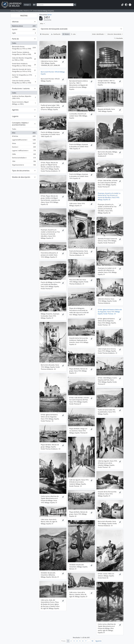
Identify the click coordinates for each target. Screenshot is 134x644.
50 (92, 641)
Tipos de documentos (21, 171)
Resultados (119, 38)
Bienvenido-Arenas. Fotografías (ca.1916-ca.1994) (24, 48)
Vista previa (44, 34)
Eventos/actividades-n (24, 158)
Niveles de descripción (21, 177)
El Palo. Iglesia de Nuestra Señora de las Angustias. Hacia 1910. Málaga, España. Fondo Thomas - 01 (110, 312)
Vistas (24, 144)
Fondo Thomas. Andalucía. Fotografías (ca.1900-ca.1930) (24, 53)
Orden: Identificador (98, 34)
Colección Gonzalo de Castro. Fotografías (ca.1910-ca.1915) (24, 70)
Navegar (27, 5)
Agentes (15, 110)
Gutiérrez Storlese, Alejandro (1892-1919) (24, 97)
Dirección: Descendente (115, 34)
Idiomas (15, 22)
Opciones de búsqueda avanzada (54, 29)
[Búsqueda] (55, 5)
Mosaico (66, 34)
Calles (24, 155)
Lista (73, 34)
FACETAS (24, 16)
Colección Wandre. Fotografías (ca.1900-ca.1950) (24, 59)
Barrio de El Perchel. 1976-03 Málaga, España (53, 73)
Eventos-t (24, 147)
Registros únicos (24, 26)
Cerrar (49, 15)
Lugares (15, 116)
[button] (122, 5)
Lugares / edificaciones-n (24, 151)
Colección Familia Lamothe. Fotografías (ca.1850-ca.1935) (24, 82)
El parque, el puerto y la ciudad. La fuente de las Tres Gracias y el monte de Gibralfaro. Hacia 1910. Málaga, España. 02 (109, 196)
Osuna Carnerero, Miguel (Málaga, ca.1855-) (24, 103)
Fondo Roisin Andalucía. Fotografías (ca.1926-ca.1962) (24, 65)
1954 (24, 162)
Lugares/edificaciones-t (24, 140)
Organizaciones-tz (24, 165)
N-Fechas (24, 137)
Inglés (24, 33)
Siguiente (98, 641)
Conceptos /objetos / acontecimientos (20, 124)
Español (24, 30)
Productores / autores (21, 88)
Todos (14, 43)
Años (24, 133)
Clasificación (56, 34)
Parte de (15, 39)
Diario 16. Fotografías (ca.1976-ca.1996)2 (24, 76)
